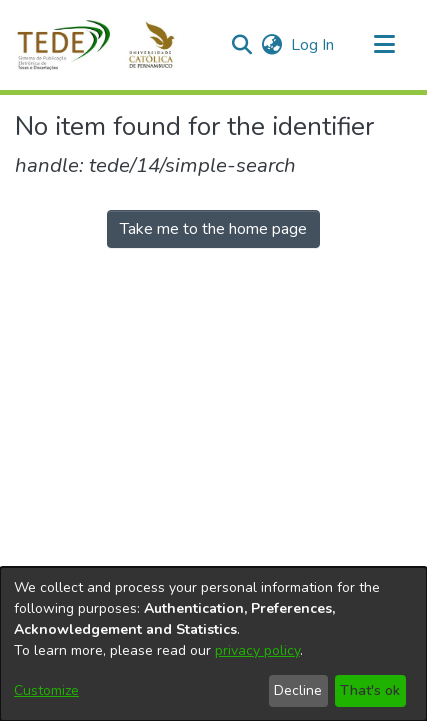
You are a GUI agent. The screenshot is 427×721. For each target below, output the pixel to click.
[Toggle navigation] (384, 45)
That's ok (370, 690)
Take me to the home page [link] (213, 229)
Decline (298, 690)
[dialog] (213, 644)
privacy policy (257, 650)
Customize (46, 690)
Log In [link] (313, 45)
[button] (107, 45)
